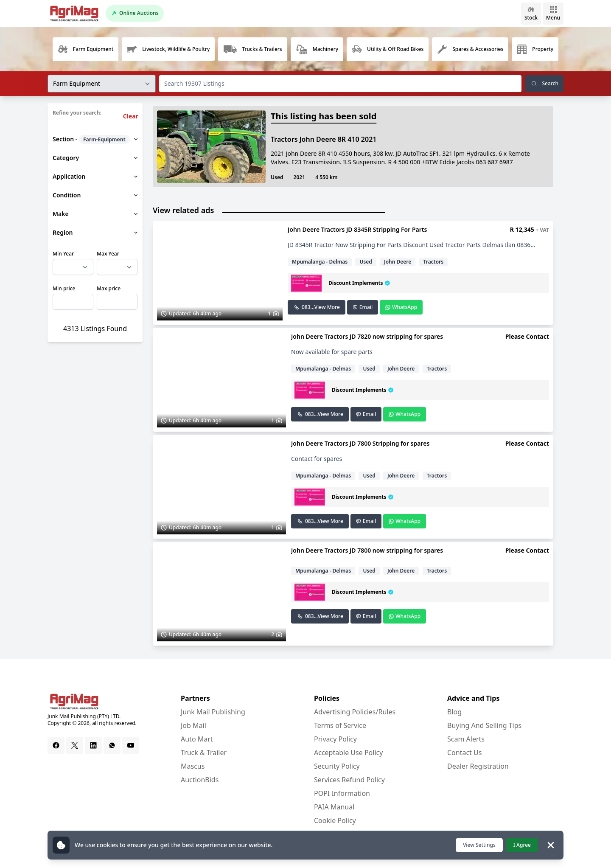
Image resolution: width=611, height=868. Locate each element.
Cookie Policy (335, 820)
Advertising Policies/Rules (355, 712)
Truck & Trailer (204, 753)
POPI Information (342, 793)
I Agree (522, 845)
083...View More (317, 307)
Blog (454, 712)
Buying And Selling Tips (484, 725)
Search (544, 84)
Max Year (108, 254)
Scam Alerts (466, 739)
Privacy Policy (335, 739)
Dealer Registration (478, 766)
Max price (109, 289)
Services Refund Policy (349, 780)
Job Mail (193, 725)
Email (363, 307)
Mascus (193, 766)
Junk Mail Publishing (213, 712)
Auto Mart (197, 739)
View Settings (479, 845)
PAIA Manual (334, 807)
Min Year (63, 254)
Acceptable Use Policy (348, 753)
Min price (64, 289)
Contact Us (464, 753)
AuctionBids (200, 780)
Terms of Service (340, 725)
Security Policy (337, 766)
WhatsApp (401, 307)
